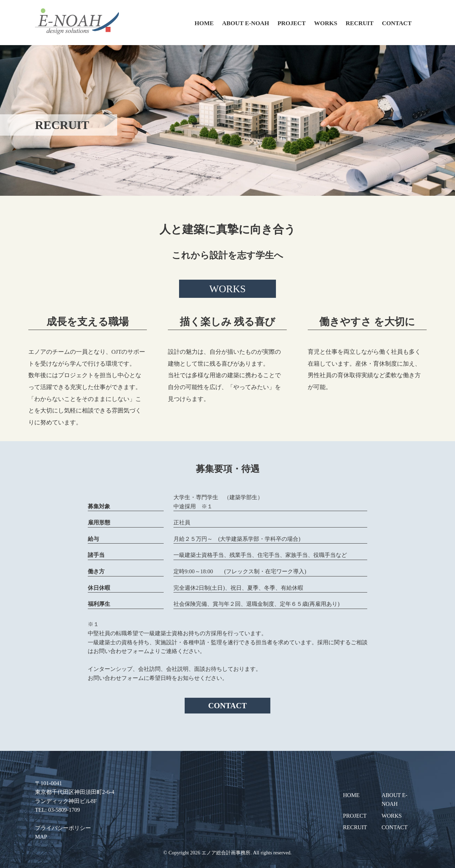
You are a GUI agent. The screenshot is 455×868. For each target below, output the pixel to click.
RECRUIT (360, 23)
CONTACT (397, 23)
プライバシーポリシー (63, 828)
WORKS (326, 23)
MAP (41, 837)
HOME (204, 23)
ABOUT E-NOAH (246, 23)
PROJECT (292, 23)
